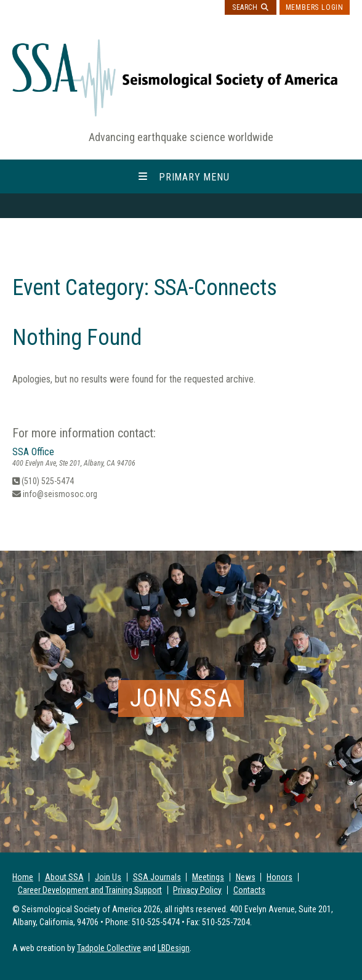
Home (23, 877)
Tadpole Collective (109, 948)
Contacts (249, 890)
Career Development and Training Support (90, 890)
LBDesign (174, 948)
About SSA (64, 877)
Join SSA (181, 698)
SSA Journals (157, 877)
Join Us (108, 877)
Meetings (208, 877)
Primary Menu (194, 176)
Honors (280, 877)
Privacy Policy (197, 890)
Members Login (315, 7)
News (246, 877)
